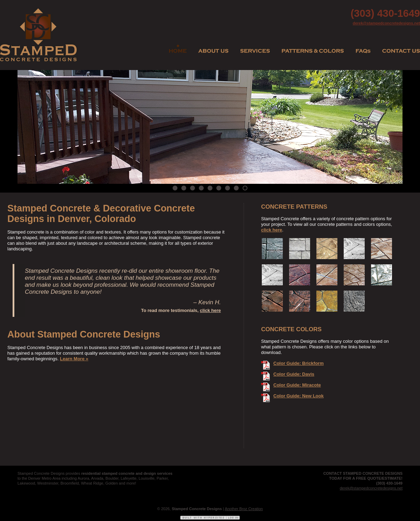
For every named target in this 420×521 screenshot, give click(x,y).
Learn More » (74, 359)
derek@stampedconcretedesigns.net (386, 23)
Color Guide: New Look (299, 396)
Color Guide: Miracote (297, 385)
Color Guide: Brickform (299, 363)
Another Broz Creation (244, 509)
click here (210, 310)
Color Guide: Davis (294, 374)
